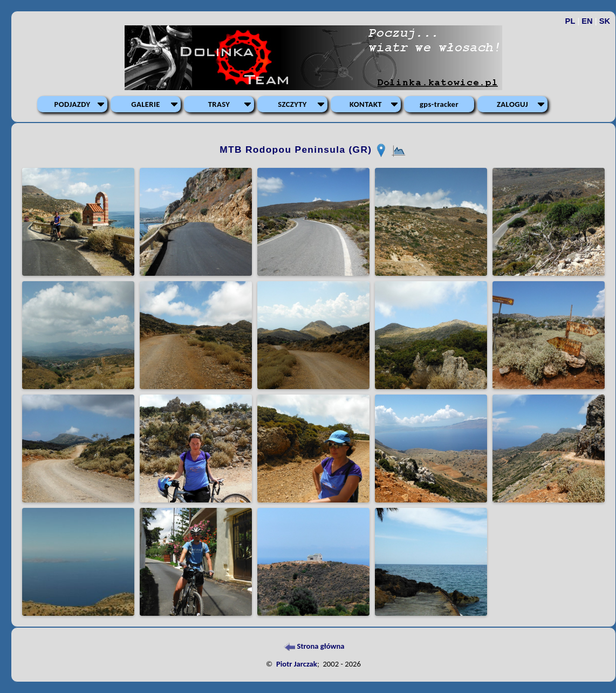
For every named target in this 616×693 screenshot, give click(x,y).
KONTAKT (366, 104)
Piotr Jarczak (297, 664)
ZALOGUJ (512, 104)
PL (570, 21)
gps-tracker (439, 104)
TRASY (219, 104)
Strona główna (313, 646)
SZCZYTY (292, 104)
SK (605, 21)
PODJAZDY (73, 104)
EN (587, 21)
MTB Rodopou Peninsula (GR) (297, 150)
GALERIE (146, 104)
